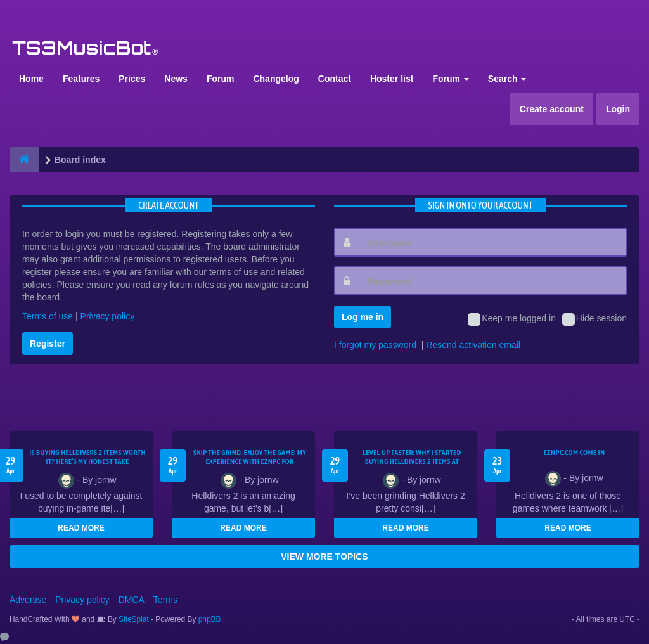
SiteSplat (133, 619)
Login (618, 109)
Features (81, 79)
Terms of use (48, 316)
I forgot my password (375, 345)
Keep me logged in (512, 319)
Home (31, 79)
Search (507, 79)
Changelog (276, 79)
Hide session (594, 319)
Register (48, 344)
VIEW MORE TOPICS (324, 557)
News (176, 79)
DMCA (132, 600)
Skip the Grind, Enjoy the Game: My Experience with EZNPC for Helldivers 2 (250, 461)
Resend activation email (473, 345)
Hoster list (392, 79)
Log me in (363, 317)
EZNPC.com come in (575, 453)
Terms (165, 600)
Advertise (28, 600)
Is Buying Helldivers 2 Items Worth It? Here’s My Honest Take (87, 457)
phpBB (210, 619)
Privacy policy (108, 316)
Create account (552, 109)
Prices (132, 79)
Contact (335, 79)
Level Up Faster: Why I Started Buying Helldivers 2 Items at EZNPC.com (412, 461)
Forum (221, 79)
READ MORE (81, 528)
